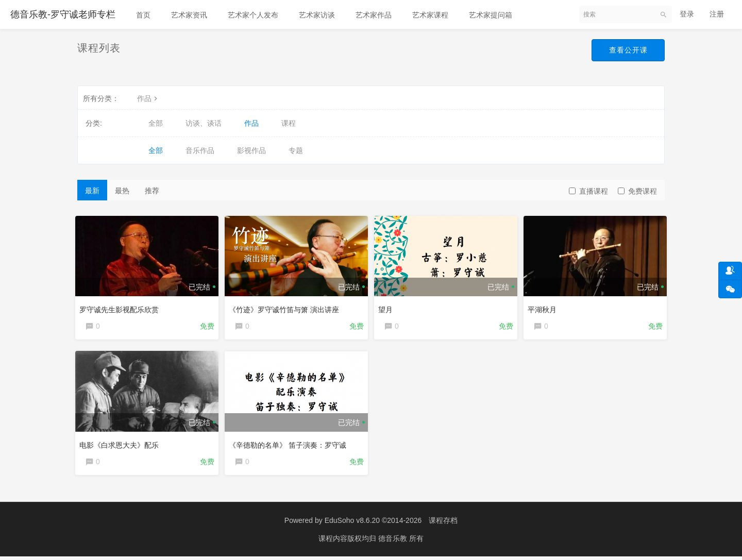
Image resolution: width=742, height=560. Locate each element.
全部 (156, 123)
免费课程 (637, 191)
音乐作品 (200, 150)
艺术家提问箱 (491, 15)
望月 (387, 308)
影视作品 (251, 150)
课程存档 (443, 524)
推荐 (152, 191)
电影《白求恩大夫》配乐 (121, 445)
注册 (717, 14)
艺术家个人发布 (253, 15)
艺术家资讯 (189, 15)
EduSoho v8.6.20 (352, 524)
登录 (687, 14)
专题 (296, 150)
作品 (148, 98)
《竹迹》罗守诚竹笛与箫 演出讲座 (286, 308)
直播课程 (588, 191)
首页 (143, 15)
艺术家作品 (374, 15)
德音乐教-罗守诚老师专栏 (63, 14)
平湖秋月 (544, 308)
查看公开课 (627, 50)
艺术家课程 (430, 15)
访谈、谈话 (204, 123)
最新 (92, 191)
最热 (122, 191)
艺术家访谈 (317, 15)
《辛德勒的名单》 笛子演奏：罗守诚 (290, 445)
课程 (289, 123)
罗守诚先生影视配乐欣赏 (121, 308)
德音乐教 (394, 542)
